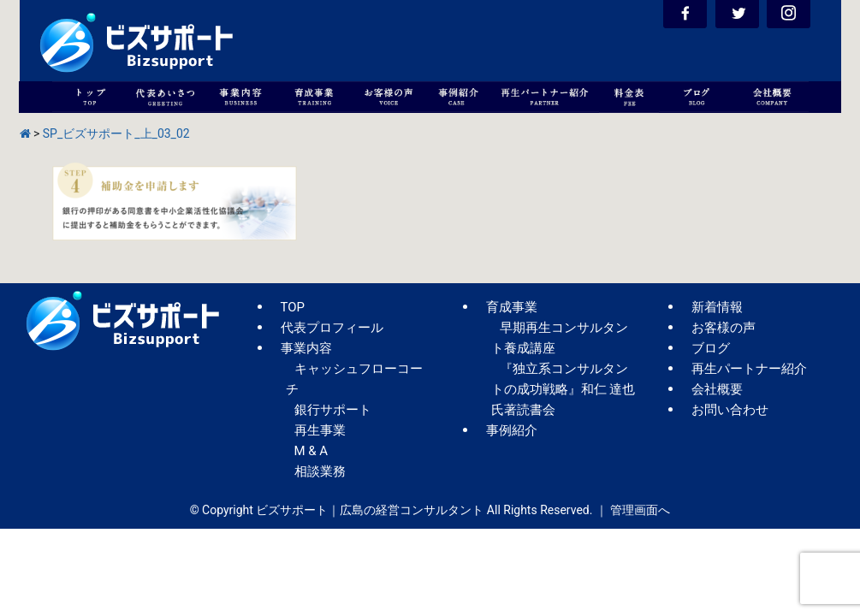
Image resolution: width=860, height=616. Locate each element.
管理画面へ (640, 510)
